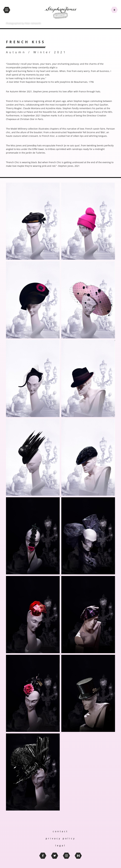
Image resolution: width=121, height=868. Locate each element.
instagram (66, 856)
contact (60, 831)
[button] (33, 221)
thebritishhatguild (78, 856)
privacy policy (61, 838)
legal (61, 845)
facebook (43, 856)
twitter (55, 856)
